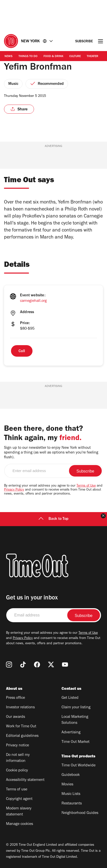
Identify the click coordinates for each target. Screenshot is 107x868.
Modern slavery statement (19, 812)
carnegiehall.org (33, 301)
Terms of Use (86, 486)
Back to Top (53, 519)
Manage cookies (19, 824)
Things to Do (28, 57)
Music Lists (71, 794)
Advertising (71, 733)
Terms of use (17, 790)
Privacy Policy (14, 490)
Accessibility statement (25, 780)
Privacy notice (17, 746)
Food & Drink (53, 57)
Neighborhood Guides (80, 813)
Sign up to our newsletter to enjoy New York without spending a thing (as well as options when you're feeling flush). (51, 453)
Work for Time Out (21, 727)
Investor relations (20, 708)
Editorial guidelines (22, 736)
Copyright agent (19, 799)
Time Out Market (75, 742)
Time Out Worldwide (78, 766)
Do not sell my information (18, 758)
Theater (92, 57)
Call (22, 351)
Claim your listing (76, 708)
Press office (15, 698)
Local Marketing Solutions (75, 720)
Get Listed (70, 698)
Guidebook (71, 775)
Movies (67, 785)
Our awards (15, 717)
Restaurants (72, 804)
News (8, 57)
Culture (75, 57)
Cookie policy (17, 771)
